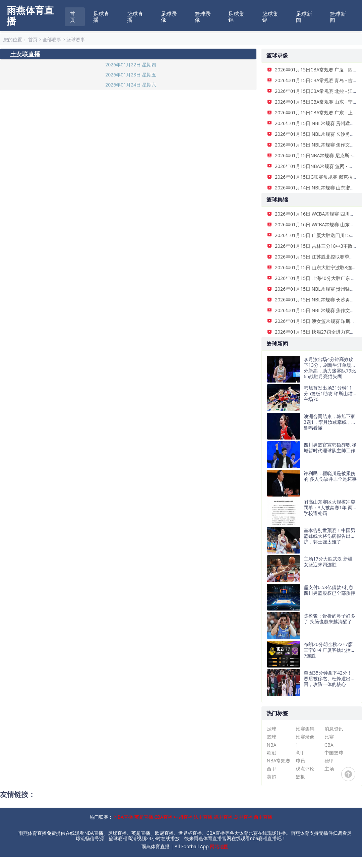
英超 (271, 777)
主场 (329, 769)
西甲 (271, 769)
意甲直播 (243, 817)
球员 (300, 761)
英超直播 (144, 817)
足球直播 (101, 17)
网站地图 (219, 846)
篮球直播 (135, 17)
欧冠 (271, 753)
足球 (271, 729)
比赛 (329, 737)
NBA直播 (124, 817)
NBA (271, 745)
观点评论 (305, 769)
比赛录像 (305, 737)
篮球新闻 (338, 17)
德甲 (329, 761)
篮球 (271, 737)
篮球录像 (203, 17)
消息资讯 (334, 729)
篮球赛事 (76, 39)
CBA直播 (163, 817)
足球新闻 (304, 17)
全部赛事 (52, 39)
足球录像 (169, 17)
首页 (72, 17)
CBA (329, 745)
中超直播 (183, 817)
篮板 (300, 777)
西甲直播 (263, 817)
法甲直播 (203, 817)
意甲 (300, 753)
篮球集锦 (270, 17)
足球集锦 (236, 17)
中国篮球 (334, 753)
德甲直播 (223, 817)
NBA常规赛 (279, 761)
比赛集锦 (305, 729)
